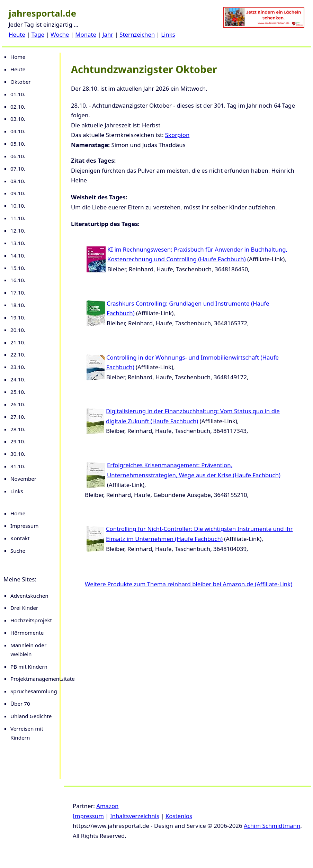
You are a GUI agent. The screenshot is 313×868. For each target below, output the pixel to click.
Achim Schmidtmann (272, 826)
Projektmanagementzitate (43, 679)
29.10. (18, 441)
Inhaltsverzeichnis (135, 816)
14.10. (18, 255)
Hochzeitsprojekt (31, 620)
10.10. (18, 206)
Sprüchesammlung (34, 691)
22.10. (18, 354)
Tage (38, 34)
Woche (60, 34)
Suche (18, 551)
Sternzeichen (137, 34)
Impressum (24, 526)
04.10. (18, 131)
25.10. (18, 392)
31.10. (18, 466)
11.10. (18, 218)
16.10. (18, 280)
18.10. (18, 305)
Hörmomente (27, 633)
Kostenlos (179, 816)
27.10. (18, 417)
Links (168, 34)
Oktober (21, 82)
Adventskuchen (29, 596)
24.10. (18, 379)
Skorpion (177, 135)
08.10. (18, 181)
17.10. (18, 292)
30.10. (18, 454)
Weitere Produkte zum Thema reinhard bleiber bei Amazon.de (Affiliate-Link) (189, 584)
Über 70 (20, 704)
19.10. (18, 317)
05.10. (18, 144)
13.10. (18, 243)
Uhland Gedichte (31, 716)
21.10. (18, 342)
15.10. (18, 268)
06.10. (18, 156)
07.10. (18, 169)
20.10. (18, 330)
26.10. (18, 404)
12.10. (18, 230)
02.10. (18, 107)
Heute (17, 34)
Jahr (108, 34)
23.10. (18, 367)
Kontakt (20, 538)
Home (18, 57)
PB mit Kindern (29, 667)
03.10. (18, 119)
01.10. (18, 94)
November (23, 479)
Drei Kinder (24, 608)
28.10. (18, 429)
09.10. (18, 193)
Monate (86, 34)
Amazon (107, 806)
